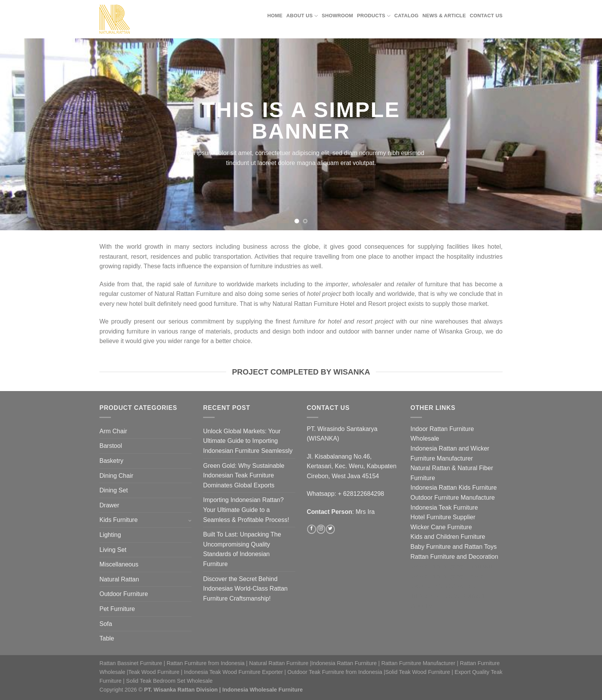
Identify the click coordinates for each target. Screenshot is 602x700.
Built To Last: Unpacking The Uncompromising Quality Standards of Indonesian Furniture (242, 549)
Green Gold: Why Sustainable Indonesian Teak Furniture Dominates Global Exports (244, 475)
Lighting (110, 535)
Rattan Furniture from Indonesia (206, 663)
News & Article (444, 16)
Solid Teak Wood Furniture (418, 672)
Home (275, 16)
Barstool (111, 446)
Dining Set (114, 490)
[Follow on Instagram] (321, 529)
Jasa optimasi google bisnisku (451, 566)
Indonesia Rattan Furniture (344, 663)
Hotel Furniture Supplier (443, 517)
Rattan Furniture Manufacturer (418, 663)
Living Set (113, 550)
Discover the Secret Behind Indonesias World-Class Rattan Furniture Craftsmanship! (245, 589)
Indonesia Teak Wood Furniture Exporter (233, 672)
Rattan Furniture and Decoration (454, 557)
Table (107, 638)
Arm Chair (113, 431)
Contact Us (486, 16)
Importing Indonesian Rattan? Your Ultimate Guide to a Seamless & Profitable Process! (246, 510)
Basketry (111, 461)
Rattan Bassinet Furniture (131, 663)
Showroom (337, 16)
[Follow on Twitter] (330, 529)
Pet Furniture (117, 609)
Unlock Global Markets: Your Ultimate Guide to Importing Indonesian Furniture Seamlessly (248, 441)
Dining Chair (116, 476)
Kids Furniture (119, 520)
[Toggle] (189, 520)
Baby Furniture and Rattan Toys (454, 547)
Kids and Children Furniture (448, 537)
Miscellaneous (119, 564)
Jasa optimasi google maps (448, 576)
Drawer (109, 505)
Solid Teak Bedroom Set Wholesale (169, 681)
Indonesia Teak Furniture (444, 508)
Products (374, 16)
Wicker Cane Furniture (441, 527)
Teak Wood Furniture (154, 672)
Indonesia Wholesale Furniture (263, 690)
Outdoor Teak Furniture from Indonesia (335, 672)
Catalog (406, 16)
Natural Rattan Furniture (279, 663)
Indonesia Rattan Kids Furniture (454, 488)
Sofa (106, 624)
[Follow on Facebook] (311, 529)
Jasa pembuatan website (444, 586)
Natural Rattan (119, 579)
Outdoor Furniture (124, 594)
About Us (302, 16)
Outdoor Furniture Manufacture (453, 498)
